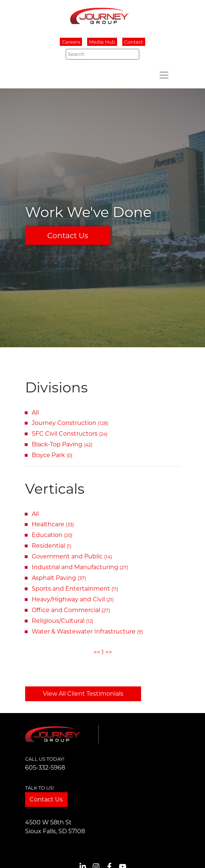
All (35, 413)
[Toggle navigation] (164, 75)
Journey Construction (70, 423)
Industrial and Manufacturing (80, 567)
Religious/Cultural (63, 621)
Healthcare (53, 524)
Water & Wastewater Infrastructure (87, 631)
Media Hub (102, 42)
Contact (134, 42)
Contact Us (68, 236)
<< (97, 652)
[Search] (102, 54)
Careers (71, 42)
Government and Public (72, 556)
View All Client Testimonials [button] (83, 694)
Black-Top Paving (62, 444)
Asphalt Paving (59, 578)
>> (109, 652)
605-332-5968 (45, 768)
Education (52, 535)
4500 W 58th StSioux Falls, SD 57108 (55, 827)
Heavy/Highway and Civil (73, 599)
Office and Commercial (71, 610)
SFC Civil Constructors (70, 434)
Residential (52, 546)
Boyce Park (52, 455)
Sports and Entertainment (75, 589)
